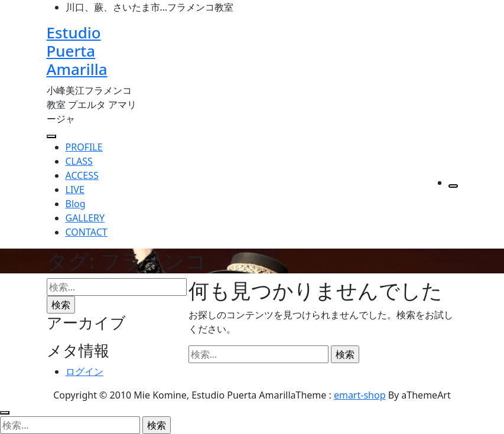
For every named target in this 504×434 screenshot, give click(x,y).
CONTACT (87, 232)
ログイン (84, 371)
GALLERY (85, 218)
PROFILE (84, 147)
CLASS (79, 161)
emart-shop (360, 395)
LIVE (75, 190)
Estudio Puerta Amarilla (77, 51)
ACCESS (82, 175)
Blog (76, 204)
